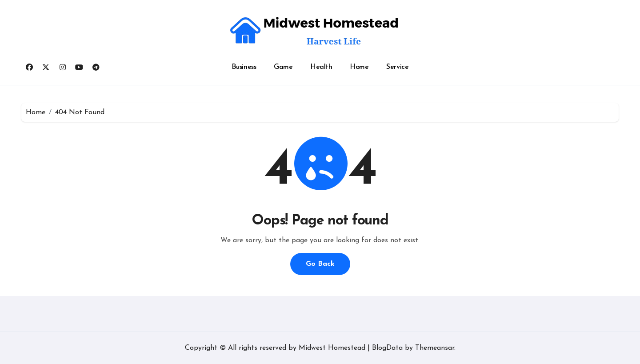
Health (321, 67)
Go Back (320, 264)
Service (397, 67)
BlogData (387, 348)
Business (244, 67)
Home (359, 67)
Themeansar (435, 348)
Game (283, 67)
